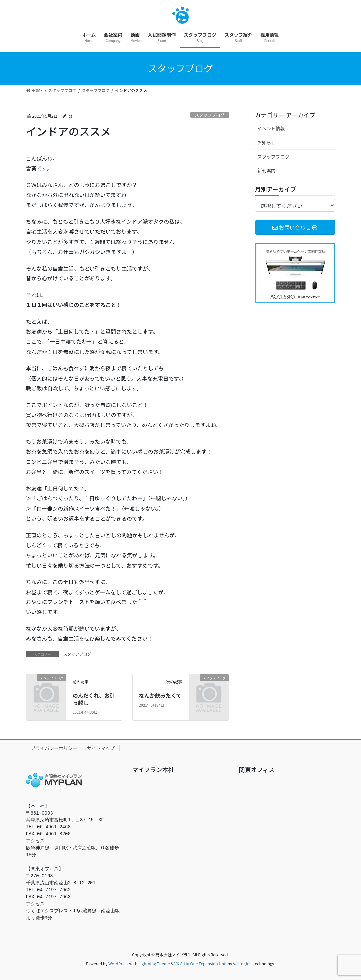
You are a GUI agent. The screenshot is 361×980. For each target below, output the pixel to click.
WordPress (118, 964)
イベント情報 (271, 128)
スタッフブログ (210, 115)
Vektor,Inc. (243, 964)
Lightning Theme (154, 964)
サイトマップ (101, 748)
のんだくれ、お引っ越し (94, 699)
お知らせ (267, 142)
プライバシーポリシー (54, 748)
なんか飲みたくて (160, 695)
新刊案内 (267, 170)
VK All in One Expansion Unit (200, 964)
